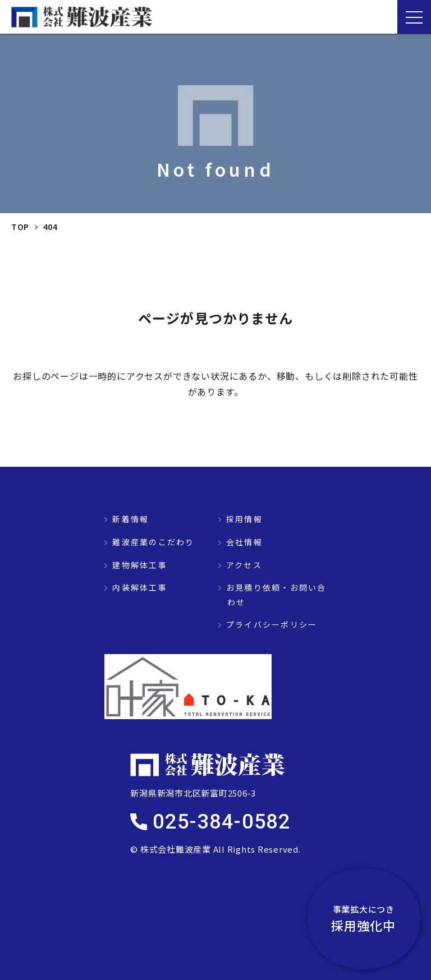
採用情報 (244, 519)
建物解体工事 (139, 565)
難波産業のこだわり (153, 542)
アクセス (244, 565)
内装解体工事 (139, 587)
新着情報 (130, 519)
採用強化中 (369, 918)
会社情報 (244, 542)
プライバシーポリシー (272, 624)
